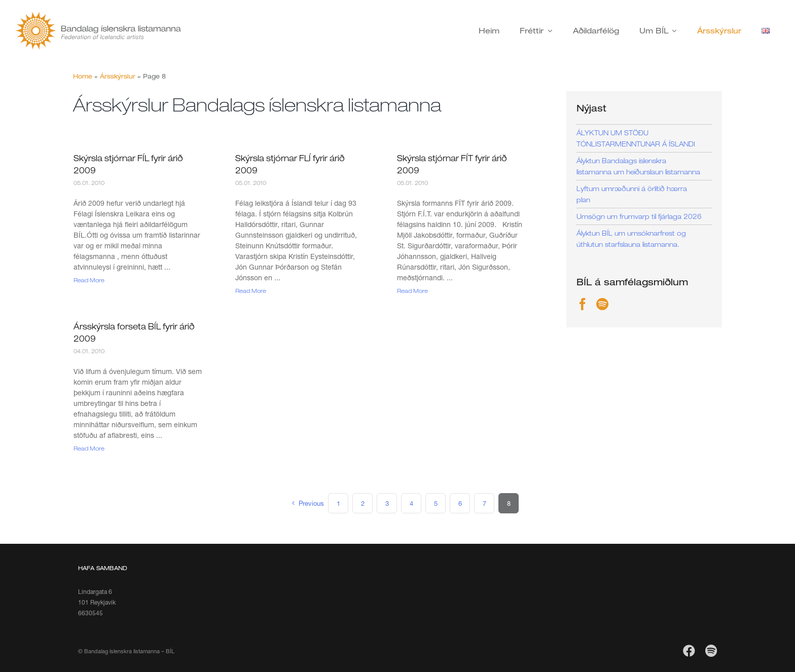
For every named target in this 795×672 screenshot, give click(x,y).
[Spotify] (602, 304)
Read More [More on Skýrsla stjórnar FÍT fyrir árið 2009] (412, 291)
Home (83, 76)
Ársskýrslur (118, 76)
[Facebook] (583, 304)
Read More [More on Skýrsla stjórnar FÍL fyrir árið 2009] (89, 280)
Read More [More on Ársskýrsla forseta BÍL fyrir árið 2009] (89, 448)
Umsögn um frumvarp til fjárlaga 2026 (639, 216)
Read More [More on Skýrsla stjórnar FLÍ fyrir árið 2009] (251, 291)
